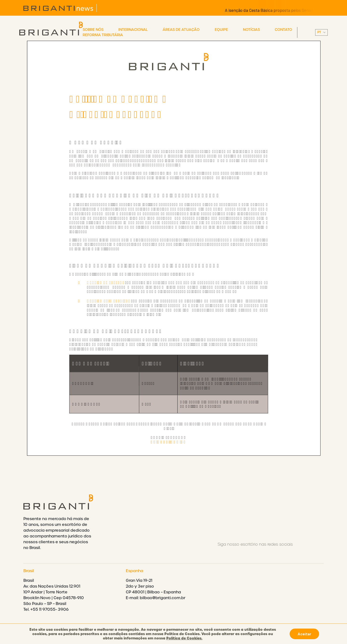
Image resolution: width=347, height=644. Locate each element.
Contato (283, 30)
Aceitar (304, 634)
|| (321, 32)
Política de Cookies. (184, 638)
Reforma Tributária (103, 35)
